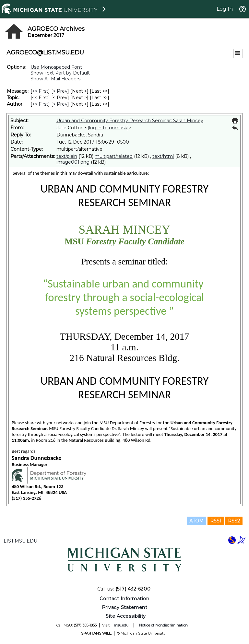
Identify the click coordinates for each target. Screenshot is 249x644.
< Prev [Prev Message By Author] (60, 104)
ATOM (196, 521)
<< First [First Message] (40, 91)
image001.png (73, 162)
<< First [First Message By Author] (40, 104)
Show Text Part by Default (60, 73)
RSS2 (234, 521)
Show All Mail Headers (55, 79)
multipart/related (114, 156)
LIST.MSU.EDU (20, 541)
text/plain (67, 156)
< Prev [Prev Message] (60, 91)
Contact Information (124, 599)
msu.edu (121, 625)
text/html (163, 156)
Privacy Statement (125, 607)
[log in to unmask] (108, 128)
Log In (225, 9)
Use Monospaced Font (56, 67)
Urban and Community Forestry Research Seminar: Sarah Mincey (130, 121)
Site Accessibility (126, 616)
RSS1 (216, 521)
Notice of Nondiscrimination (163, 625)
